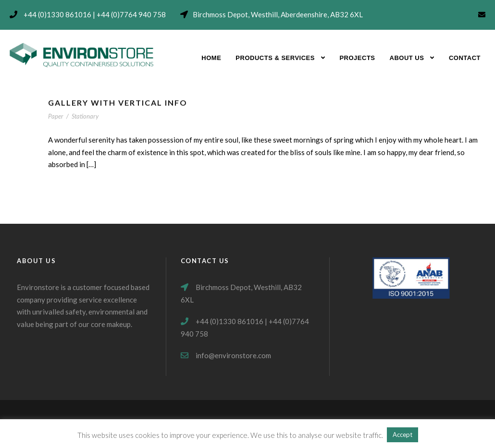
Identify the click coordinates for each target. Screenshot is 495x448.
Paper (56, 116)
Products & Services (275, 58)
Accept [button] (402, 435)
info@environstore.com (233, 355)
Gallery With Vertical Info (118, 103)
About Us (407, 58)
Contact (465, 58)
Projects (357, 58)
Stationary (85, 116)
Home (211, 58)
